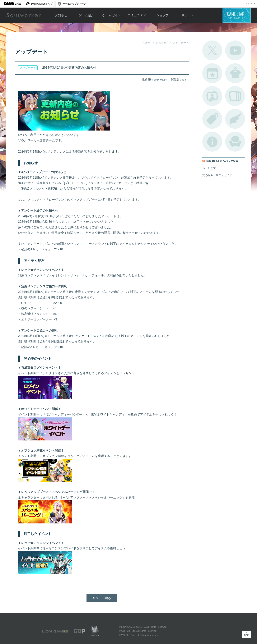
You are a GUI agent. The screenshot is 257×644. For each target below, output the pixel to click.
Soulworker (23, 15)
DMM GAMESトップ (42, 4)
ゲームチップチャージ (74, 4)
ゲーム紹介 (86, 15)
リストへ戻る (102, 598)
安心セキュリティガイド (217, 175)
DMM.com (12, 4)
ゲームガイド (112, 15)
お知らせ (61, 15)
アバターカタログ (235, 73)
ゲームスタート (237, 15)
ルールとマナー (212, 168)
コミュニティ (137, 15)
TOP (246, 634)
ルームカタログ (235, 142)
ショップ (162, 15)
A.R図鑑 (235, 96)
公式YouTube (235, 50)
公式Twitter (212, 50)
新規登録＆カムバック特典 (222, 161)
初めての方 (250, 4)
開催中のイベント (212, 73)
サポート (188, 15)
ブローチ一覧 (235, 119)
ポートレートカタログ (212, 96)
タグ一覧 (212, 119)
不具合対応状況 (212, 142)
